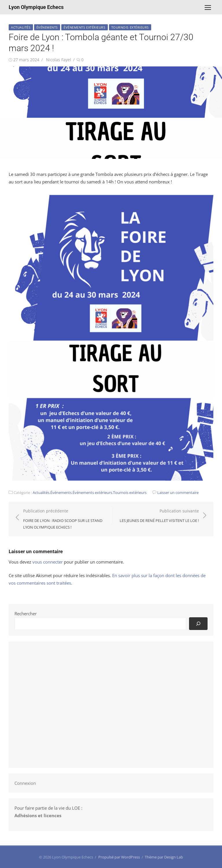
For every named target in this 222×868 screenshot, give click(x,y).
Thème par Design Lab (164, 857)
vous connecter (48, 562)
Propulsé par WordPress (119, 857)
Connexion (25, 783)
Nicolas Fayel (59, 60)
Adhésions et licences (38, 815)
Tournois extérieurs (130, 27)
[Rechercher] (198, 623)
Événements (47, 27)
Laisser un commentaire (178, 492)
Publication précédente (64, 519)
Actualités (21, 27)
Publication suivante (159, 516)
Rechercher (26, 614)
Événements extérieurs (85, 27)
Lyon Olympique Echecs (36, 7)
